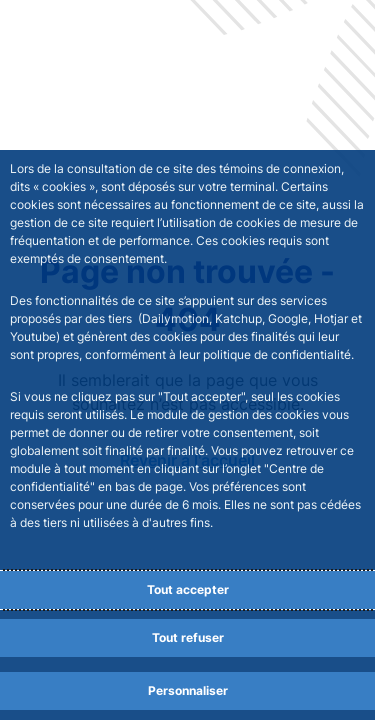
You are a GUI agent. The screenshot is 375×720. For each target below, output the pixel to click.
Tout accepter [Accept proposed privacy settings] (188, 589)
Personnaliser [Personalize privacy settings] (188, 690)
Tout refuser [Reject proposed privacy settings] (188, 637)
